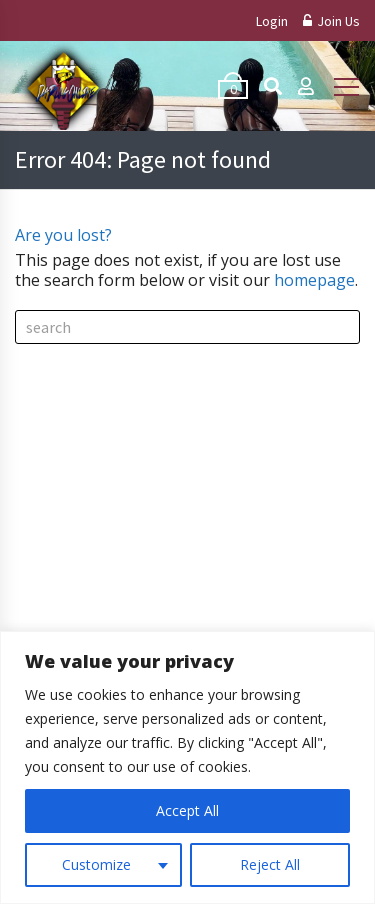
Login (272, 21)
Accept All (187, 810)
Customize (96, 864)
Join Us (331, 21)
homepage (314, 280)
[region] (187, 767)
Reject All (270, 864)
